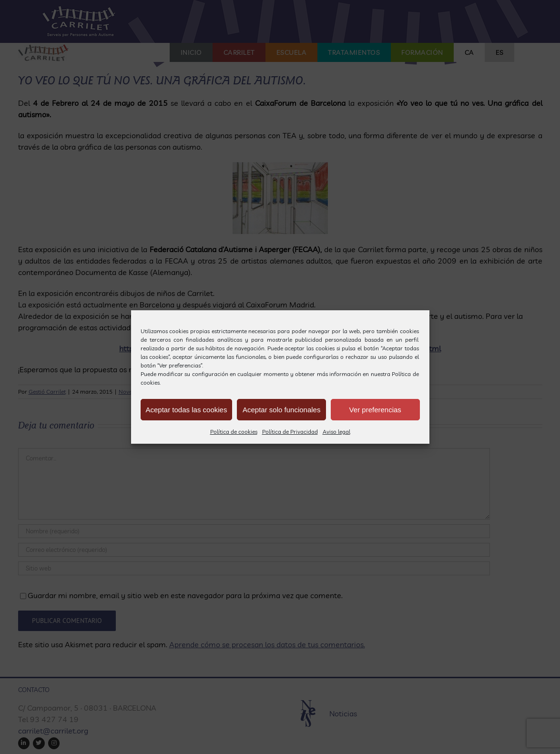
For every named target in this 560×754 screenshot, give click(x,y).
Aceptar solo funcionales (281, 410)
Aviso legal (336, 432)
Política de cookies (234, 432)
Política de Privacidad (290, 432)
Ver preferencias (375, 410)
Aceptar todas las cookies (187, 410)
